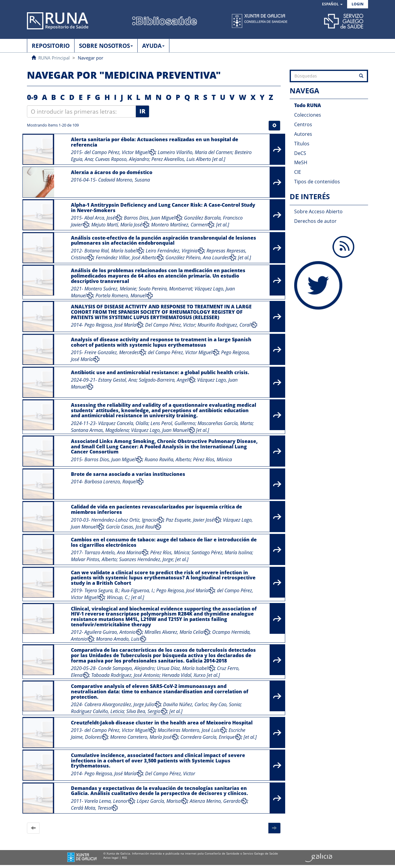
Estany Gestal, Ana (117, 380)
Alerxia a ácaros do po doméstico (112, 172)
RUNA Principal (54, 58)
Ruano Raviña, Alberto (168, 459)
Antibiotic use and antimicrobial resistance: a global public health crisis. (160, 372)
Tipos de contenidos (317, 182)
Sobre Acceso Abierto (318, 211)
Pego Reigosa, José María (110, 325)
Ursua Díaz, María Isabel (182, 668)
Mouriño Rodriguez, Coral (224, 325)
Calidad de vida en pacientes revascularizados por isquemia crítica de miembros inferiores (157, 509)
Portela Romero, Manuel (121, 296)
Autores (303, 134)
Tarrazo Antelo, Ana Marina (113, 552)
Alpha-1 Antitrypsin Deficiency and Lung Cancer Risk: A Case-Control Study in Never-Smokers (163, 208)
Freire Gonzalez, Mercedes (112, 352)
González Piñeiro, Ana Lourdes (197, 258)
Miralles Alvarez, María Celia (174, 632)
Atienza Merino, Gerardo (215, 801)
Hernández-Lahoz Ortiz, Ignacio (124, 520)
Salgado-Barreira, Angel (164, 380)
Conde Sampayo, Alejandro (126, 668)
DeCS (300, 153)
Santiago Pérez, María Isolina (222, 552)
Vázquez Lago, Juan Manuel (160, 430)
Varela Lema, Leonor (106, 801)
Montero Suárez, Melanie (110, 289)
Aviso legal (111, 858)
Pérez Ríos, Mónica (212, 459)
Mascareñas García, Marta (225, 423)
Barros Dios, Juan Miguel (149, 218)
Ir (142, 111)
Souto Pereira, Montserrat (165, 289)
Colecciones (308, 115)
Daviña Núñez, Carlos (185, 704)
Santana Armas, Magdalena (100, 430)
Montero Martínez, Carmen (179, 225)
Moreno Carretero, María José (141, 737)
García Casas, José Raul (130, 527)
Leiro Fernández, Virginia (172, 251)
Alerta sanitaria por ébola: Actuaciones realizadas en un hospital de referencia (155, 142)
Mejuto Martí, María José (117, 225)
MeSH (301, 162)
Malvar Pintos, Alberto (94, 559)
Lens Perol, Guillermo (173, 423)
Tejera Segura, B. (102, 590)
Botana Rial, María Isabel (111, 251)
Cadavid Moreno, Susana (124, 180)
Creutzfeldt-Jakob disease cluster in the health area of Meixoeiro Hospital (162, 723)
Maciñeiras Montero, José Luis (189, 730)
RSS (124, 858)
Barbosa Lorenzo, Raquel (111, 482)
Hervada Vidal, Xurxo (184, 675)
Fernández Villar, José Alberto (126, 258)
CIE (298, 172)
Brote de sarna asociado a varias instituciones (128, 474)
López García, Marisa (159, 801)
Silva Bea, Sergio (143, 711)
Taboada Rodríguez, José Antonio (125, 675)
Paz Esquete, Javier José (190, 520)
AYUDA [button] (153, 46)
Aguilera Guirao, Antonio (110, 632)
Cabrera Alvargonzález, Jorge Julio (119, 704)
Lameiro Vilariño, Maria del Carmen (195, 152)
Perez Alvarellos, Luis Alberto (181, 159)
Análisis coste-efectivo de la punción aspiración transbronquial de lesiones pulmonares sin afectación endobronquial (164, 240)
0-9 (32, 97)
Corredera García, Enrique (208, 737)
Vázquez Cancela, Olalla (123, 423)
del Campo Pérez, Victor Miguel (117, 152)
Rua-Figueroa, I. (138, 590)
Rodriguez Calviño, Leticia (97, 711)
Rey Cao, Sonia (225, 704)
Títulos (302, 144)
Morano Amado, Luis (118, 639)
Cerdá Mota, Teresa (91, 808)
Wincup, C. (118, 597)
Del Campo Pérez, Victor (170, 325)
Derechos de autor (315, 221)
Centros (303, 124)
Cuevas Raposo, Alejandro (122, 159)
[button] (332, 4)
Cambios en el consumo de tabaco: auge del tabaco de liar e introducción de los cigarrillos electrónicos (164, 542)
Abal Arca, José (100, 218)
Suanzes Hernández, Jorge (146, 559)
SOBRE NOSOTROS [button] (106, 46)
